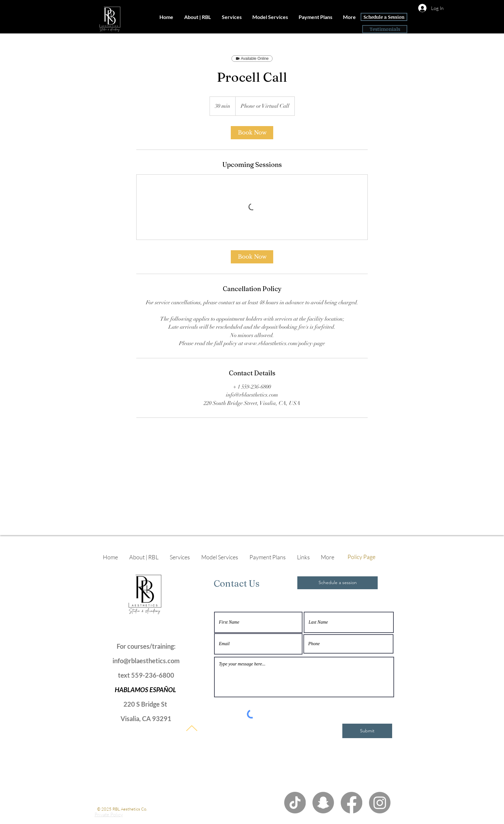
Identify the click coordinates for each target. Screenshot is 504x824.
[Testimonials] (385, 29)
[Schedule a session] (337, 583)
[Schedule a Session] (384, 17)
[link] (252, 133)
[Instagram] (380, 803)
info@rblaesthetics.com (146, 661)
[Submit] (367, 731)
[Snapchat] (323, 803)
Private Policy (109, 815)
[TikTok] (295, 803)
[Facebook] (351, 803)
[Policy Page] (361, 557)
